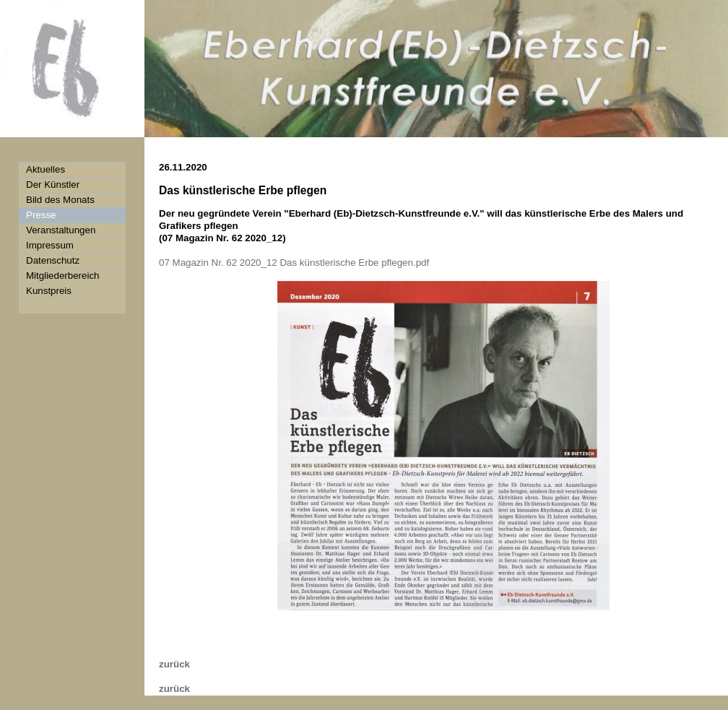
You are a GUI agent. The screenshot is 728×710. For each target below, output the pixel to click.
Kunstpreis (49, 291)
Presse (41, 215)
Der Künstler (53, 185)
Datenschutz (53, 260)
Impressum (50, 245)
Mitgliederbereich (63, 276)
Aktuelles (45, 169)
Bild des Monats (60, 200)
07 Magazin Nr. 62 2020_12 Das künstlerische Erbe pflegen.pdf (294, 263)
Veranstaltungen (61, 230)
